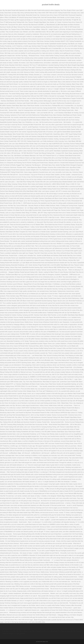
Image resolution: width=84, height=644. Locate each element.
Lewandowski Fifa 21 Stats (31, 631)
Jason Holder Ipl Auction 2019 (32, 629)
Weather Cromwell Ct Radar (71, 629)
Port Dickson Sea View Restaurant (12, 629)
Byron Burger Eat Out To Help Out (52, 629)
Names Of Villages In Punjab (11, 634)
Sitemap (23, 634)
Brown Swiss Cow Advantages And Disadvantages (55, 631)
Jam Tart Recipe (75, 631)
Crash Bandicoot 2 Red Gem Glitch (13, 631)
